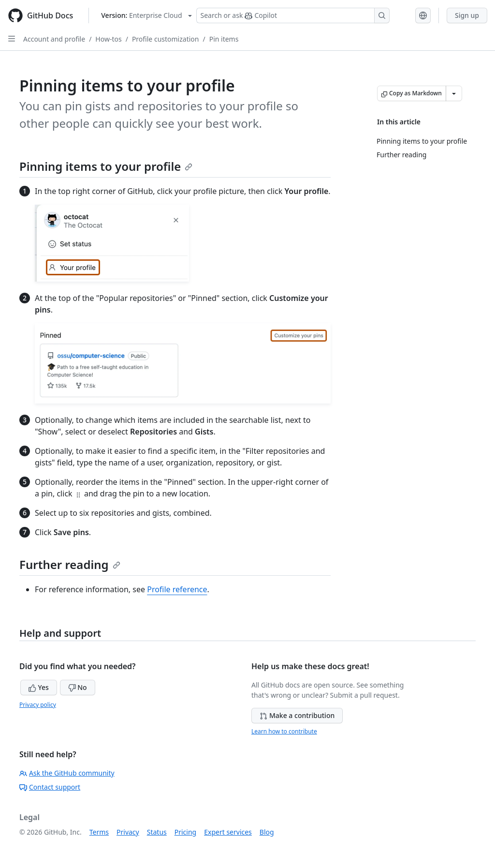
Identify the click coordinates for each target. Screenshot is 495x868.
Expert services (228, 832)
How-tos (108, 39)
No (78, 687)
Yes (39, 687)
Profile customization (166, 39)
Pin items (224, 39)
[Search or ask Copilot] (293, 15)
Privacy (128, 832)
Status (157, 832)
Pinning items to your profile (106, 166)
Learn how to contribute (284, 731)
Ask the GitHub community (67, 773)
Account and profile (54, 39)
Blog (267, 832)
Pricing (185, 832)
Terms (99, 832)
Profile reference (177, 589)
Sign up (467, 15)
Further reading (70, 564)
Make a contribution (297, 715)
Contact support (50, 787)
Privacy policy (38, 705)
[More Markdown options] (454, 93)
